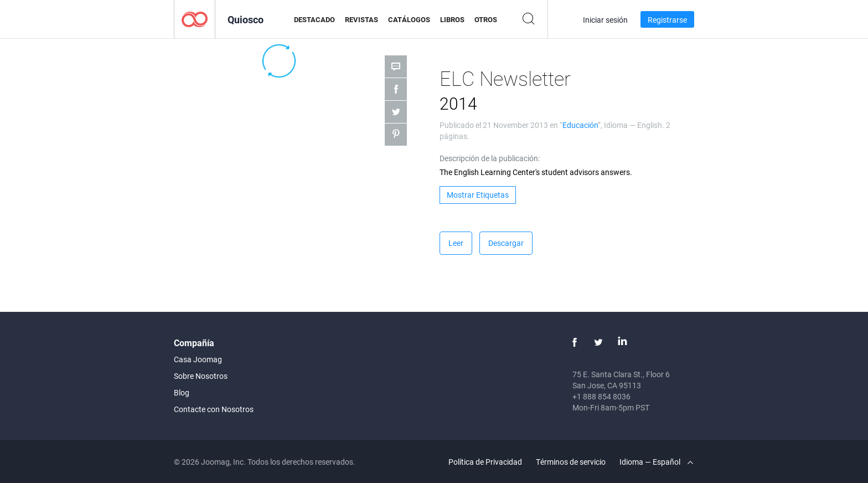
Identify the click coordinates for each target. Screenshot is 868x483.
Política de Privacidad (485, 462)
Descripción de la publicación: (490, 158)
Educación (580, 125)
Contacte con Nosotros (214, 409)
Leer (456, 243)
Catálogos (409, 19)
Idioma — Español (656, 462)
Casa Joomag (198, 359)
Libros (452, 19)
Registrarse (667, 20)
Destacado (314, 19)
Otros (486, 19)
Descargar (506, 243)
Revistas (361, 19)
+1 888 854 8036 (601, 396)
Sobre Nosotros (201, 376)
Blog (182, 392)
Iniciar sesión (605, 20)
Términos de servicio (571, 462)
